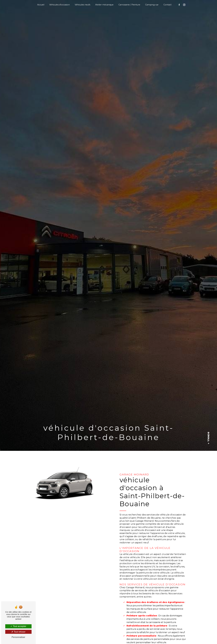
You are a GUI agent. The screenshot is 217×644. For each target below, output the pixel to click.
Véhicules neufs (82, 5)
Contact (167, 5)
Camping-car (152, 5)
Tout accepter (18, 626)
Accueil (41, 5)
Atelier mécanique (104, 5)
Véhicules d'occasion (60, 5)
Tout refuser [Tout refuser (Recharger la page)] (18, 632)
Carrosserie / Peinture (129, 5)
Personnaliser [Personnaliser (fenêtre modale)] (18, 637)
